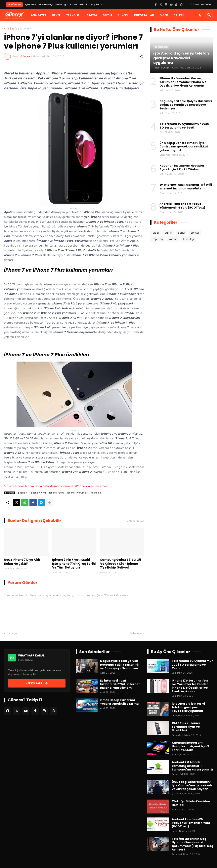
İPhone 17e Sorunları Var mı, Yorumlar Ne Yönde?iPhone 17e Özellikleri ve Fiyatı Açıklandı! (183, 82)
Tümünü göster (135, 521)
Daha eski (136, 633)
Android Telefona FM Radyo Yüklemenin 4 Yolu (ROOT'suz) (182, 206)
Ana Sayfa (39, 15)
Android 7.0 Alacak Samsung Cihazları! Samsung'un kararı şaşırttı (192, 766)
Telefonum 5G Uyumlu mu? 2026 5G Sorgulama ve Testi (184, 126)
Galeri (179, 15)
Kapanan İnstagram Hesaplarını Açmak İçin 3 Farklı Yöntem (184, 167)
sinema (173, 239)
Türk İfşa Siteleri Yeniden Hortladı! (191, 803)
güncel (195, 233)
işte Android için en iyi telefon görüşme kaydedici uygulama (188, 707)
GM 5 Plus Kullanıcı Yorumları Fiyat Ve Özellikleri (186, 727)
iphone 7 (26, 29)
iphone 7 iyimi (38, 493)
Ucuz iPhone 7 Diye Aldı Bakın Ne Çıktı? (22, 562)
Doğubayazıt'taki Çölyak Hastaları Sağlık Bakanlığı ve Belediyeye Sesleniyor (186, 105)
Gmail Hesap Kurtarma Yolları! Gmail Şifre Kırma (119, 702)
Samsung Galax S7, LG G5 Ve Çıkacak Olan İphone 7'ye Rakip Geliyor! (121, 564)
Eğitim (107, 15)
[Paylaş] (141, 56)
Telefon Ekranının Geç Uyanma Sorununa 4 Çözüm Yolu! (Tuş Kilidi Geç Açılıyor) (192, 844)
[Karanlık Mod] (200, 15)
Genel (56, 15)
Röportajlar (144, 15)
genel (181, 233)
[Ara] (209, 15)
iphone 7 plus (56, 493)
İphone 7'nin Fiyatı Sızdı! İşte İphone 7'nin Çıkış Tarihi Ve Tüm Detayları (74, 564)
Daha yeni (13, 633)
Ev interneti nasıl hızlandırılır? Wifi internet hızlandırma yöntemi (186, 186)
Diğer (164, 15)
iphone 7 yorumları (78, 493)
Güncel (123, 15)
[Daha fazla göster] (49, 502)
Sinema (92, 15)
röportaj (158, 239)
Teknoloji (74, 15)
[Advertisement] (182, 276)
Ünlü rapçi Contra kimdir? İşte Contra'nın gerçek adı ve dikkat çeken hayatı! (184, 147)
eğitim (169, 233)
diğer (156, 233)
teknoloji (96, 493)
